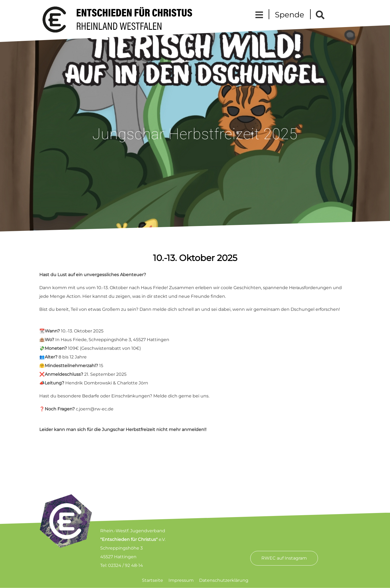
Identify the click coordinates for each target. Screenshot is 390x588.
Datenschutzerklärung (224, 580)
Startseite (152, 580)
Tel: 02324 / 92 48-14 (122, 565)
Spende (290, 15)
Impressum (181, 580)
